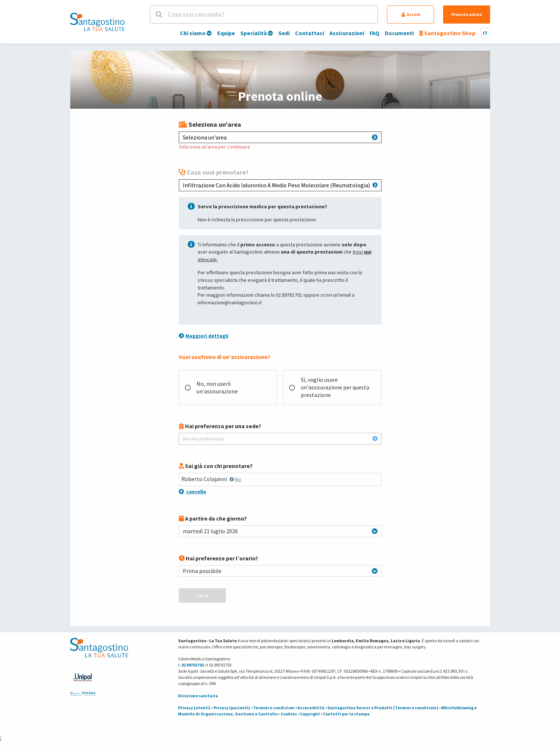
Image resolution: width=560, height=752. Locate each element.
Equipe (226, 33)
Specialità (257, 33)
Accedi (411, 14)
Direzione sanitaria (198, 696)
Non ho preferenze (280, 439)
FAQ (374, 33)
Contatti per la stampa (346, 714)
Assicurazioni (347, 33)
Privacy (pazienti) (232, 708)
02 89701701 (193, 665)
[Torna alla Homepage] (97, 22)
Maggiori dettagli (204, 336)
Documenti (399, 33)
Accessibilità (311, 708)
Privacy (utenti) (194, 708)
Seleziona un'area (280, 137)
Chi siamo (196, 33)
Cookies (289, 714)
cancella (192, 492)
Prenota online (467, 14)
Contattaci (310, 33)
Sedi (284, 33)
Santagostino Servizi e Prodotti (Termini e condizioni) (383, 708)
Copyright (310, 714)
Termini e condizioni (274, 708)
